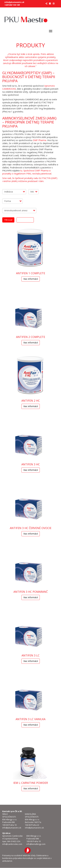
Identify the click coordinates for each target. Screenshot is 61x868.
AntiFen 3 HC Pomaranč (31, 592)
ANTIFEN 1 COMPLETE (31, 273)
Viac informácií (31, 279)
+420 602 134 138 (12, 5)
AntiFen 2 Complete (31, 337)
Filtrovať (8, 220)
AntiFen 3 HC (31, 464)
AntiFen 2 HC (31, 401)
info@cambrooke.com (12, 844)
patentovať (46, 174)
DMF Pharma (40, 140)
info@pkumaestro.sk (14, 2)
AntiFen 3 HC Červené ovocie (31, 528)
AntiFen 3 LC (30, 655)
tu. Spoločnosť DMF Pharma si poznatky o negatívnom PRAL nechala (26, 172)
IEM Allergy (28, 850)
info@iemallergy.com (36, 844)
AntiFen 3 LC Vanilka (30, 719)
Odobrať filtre (25, 220)
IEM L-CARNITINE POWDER (31, 783)
